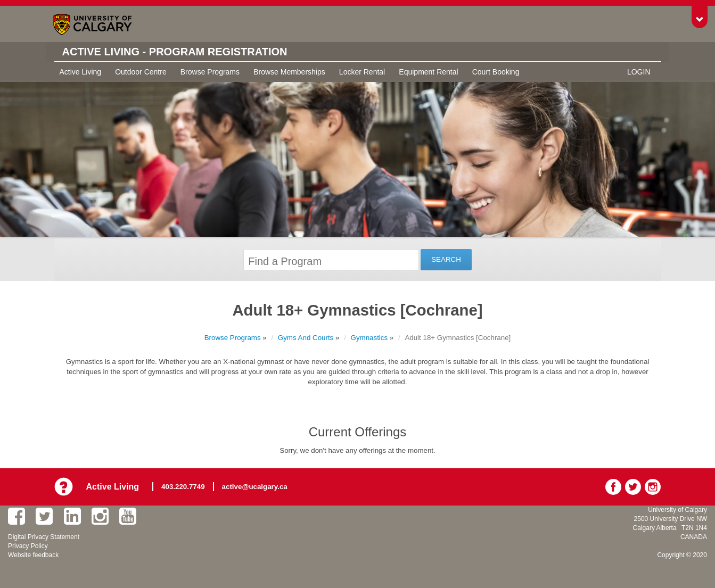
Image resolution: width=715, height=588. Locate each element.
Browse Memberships (289, 72)
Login (639, 72)
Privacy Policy (28, 546)
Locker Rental (362, 72)
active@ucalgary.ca (255, 487)
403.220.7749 (183, 487)
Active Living (81, 72)
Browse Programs (210, 72)
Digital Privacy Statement (44, 537)
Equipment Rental (428, 72)
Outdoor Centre (141, 72)
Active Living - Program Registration (175, 52)
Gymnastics (369, 338)
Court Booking (496, 72)
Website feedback (33, 555)
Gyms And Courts (306, 338)
